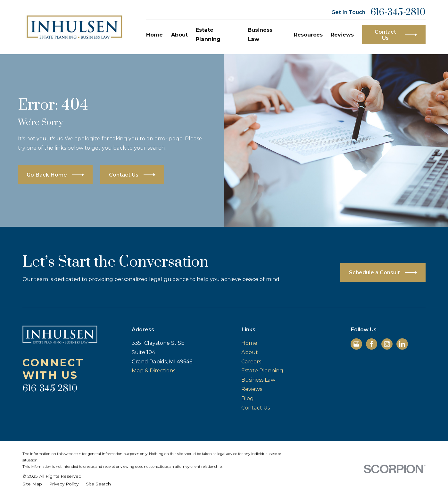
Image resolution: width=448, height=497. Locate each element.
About (250, 352)
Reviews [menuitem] (342, 35)
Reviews (252, 389)
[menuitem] (32, 484)
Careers (251, 361)
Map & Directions (153, 370)
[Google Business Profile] (356, 344)
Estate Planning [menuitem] (208, 34)
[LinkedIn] (402, 344)
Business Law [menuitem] (260, 34)
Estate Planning (262, 370)
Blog (248, 398)
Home (249, 343)
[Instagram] (387, 344)
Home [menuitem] (154, 35)
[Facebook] (372, 344)
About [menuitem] (179, 35)
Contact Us (256, 408)
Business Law (258, 380)
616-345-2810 (398, 12)
